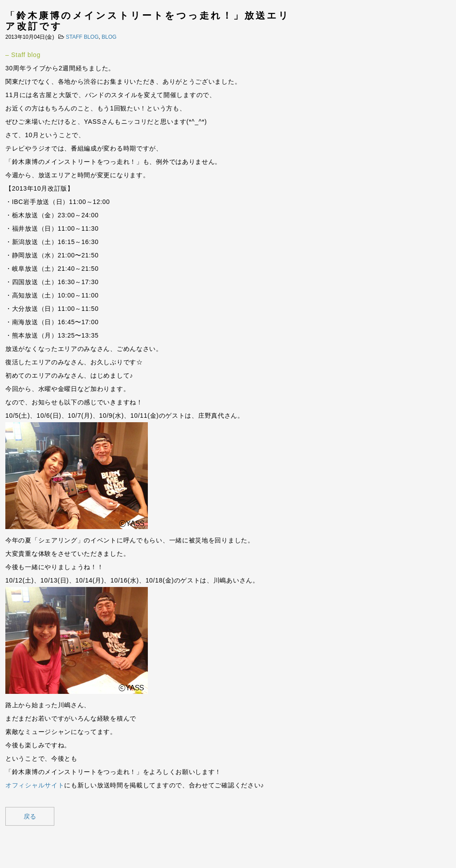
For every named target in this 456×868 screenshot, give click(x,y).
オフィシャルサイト (35, 785)
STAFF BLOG (82, 37)
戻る (30, 816)
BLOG (109, 37)
